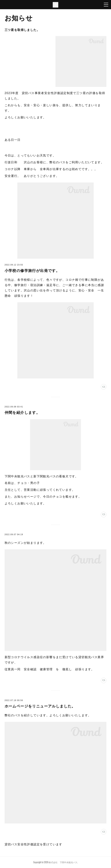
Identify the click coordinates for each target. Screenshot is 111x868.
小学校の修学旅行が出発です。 (32, 271)
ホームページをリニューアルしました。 (40, 706)
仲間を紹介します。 (22, 413)
